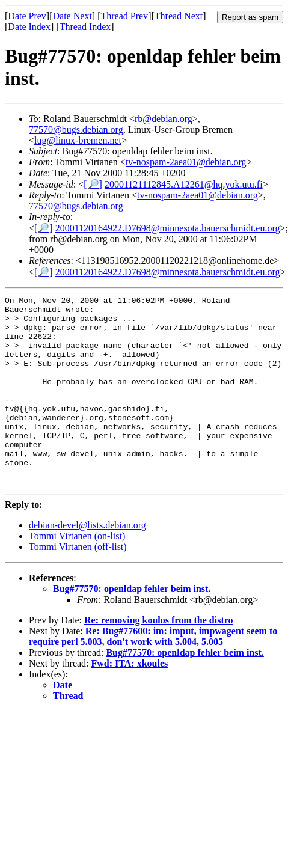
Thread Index (85, 27)
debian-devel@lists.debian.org (87, 563)
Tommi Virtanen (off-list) (78, 585)
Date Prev (27, 16)
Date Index (29, 27)
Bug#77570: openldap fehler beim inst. (132, 627)
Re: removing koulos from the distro (159, 658)
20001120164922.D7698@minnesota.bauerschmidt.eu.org (168, 228)
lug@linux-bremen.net (78, 140)
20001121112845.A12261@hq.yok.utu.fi (184, 184)
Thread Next (179, 16)
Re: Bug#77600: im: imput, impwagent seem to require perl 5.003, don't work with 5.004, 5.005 (153, 674)
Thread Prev (124, 16)
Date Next (72, 16)
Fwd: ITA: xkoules (130, 701)
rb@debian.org (164, 119)
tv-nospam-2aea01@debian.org (186, 162)
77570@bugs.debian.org (76, 130)
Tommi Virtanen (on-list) (77, 574)
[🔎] (93, 184)
